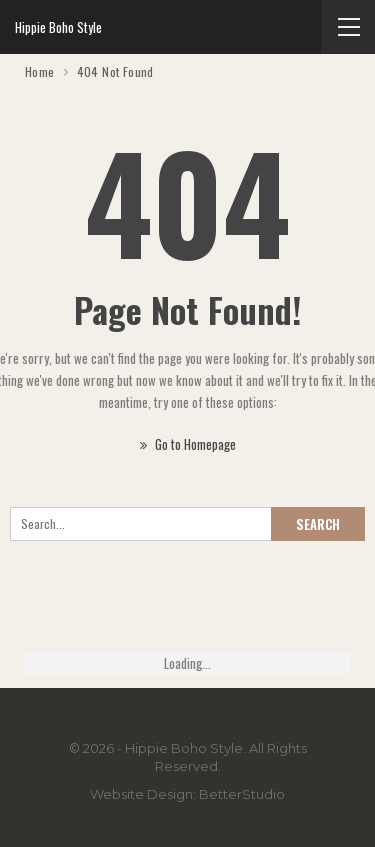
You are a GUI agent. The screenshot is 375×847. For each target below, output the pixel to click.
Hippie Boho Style (58, 27)
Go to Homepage (188, 444)
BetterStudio (242, 794)
